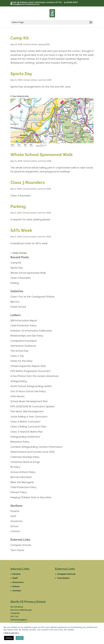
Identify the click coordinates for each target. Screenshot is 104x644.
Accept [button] (20, 638)
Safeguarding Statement (25, 437)
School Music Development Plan (29, 401)
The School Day (19, 351)
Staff (13, 516)
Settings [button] (9, 638)
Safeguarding (19, 381)
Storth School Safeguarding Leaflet (31, 386)
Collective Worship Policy (25, 457)
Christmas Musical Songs (25, 462)
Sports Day (21, 74)
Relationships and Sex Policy (27, 336)
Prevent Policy (19, 492)
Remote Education (21, 477)
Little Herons (17, 396)
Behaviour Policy (20, 442)
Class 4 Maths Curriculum (25, 422)
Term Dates (17, 550)
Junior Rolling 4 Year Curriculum (29, 417)
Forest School (18, 307)
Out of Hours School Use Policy (28, 391)
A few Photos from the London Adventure (35, 376)
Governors (16, 521)
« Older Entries (19, 253)
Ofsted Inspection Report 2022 (28, 366)
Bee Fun (15, 302)
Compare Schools (21, 545)
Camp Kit (20, 38)
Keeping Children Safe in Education (31, 497)
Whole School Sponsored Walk (42, 155)
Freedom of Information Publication (31, 331)
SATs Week (21, 230)
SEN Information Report (24, 321)
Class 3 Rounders (28, 182)
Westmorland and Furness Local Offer (33, 452)
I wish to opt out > (11, 633)
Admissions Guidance (23, 346)
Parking (18, 206)
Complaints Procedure (24, 341)
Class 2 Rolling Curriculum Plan (28, 427)
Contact (15, 531)
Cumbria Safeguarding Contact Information (36, 447)
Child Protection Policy (23, 326)
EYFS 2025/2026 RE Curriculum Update (32, 407)
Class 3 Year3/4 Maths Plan (27, 432)
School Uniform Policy (23, 472)
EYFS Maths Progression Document (30, 371)
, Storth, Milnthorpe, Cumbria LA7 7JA (36, 2)
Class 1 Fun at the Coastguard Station (33, 297)
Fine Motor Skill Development (27, 412)
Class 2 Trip (17, 356)
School (14, 526)
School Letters (31, 44)
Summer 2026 (45, 80)
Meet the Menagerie (22, 482)
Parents (15, 511)
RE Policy (15, 467)
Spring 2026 (44, 44)
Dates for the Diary (21, 361)
